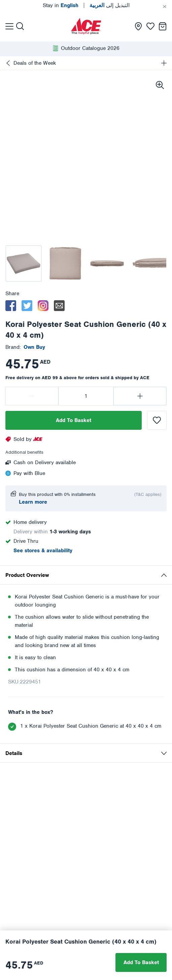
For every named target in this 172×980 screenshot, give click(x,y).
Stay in (61, 5)
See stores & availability (43, 551)
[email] (59, 306)
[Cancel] (165, 7)
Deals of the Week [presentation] (35, 63)
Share (12, 293)
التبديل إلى (110, 5)
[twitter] (27, 306)
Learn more (33, 502)
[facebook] (11, 306)
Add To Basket (74, 420)
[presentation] (86, 26)
